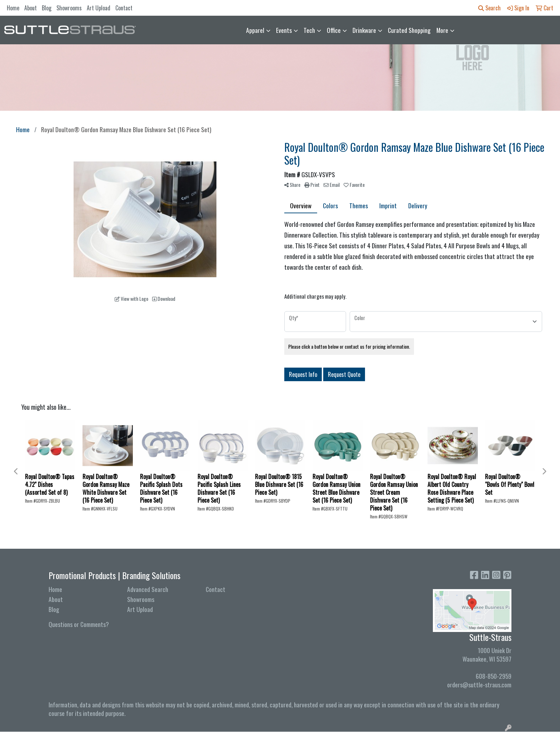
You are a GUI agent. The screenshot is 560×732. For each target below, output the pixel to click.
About (31, 8)
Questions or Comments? (79, 624)
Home (13, 8)
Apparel (255, 30)
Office (334, 30)
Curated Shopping (409, 30)
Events (284, 30)
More (442, 30)
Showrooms (69, 8)
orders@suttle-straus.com (479, 684)
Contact (124, 8)
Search (489, 8)
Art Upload (99, 8)
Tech (309, 30)
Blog (47, 8)
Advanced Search (148, 589)
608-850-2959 (494, 676)
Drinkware (364, 30)
